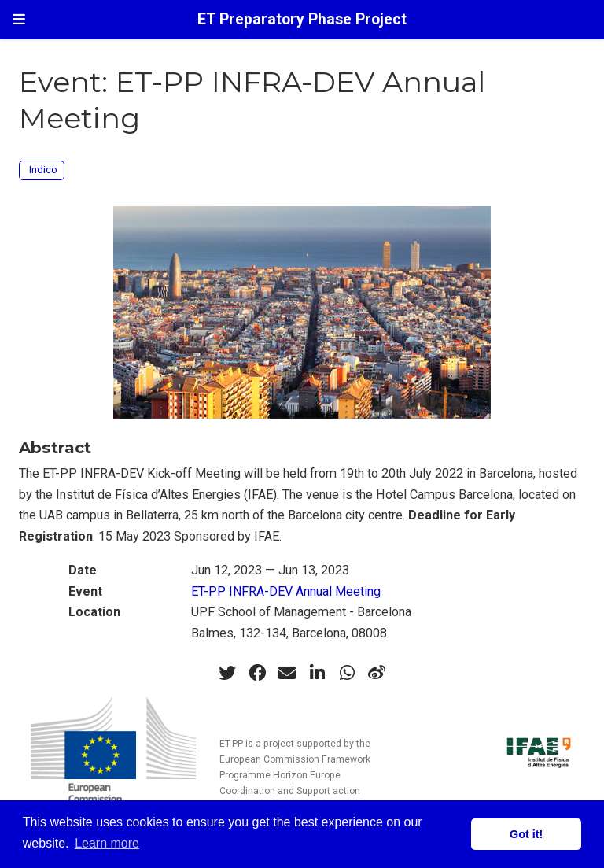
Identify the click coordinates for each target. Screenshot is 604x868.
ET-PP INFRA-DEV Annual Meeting (286, 591)
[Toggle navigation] (19, 19)
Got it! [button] (526, 834)
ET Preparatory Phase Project (302, 19)
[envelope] (287, 673)
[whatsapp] (347, 673)
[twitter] (227, 673)
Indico (43, 170)
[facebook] (257, 673)
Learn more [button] (107, 843)
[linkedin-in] (317, 673)
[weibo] (377, 673)
